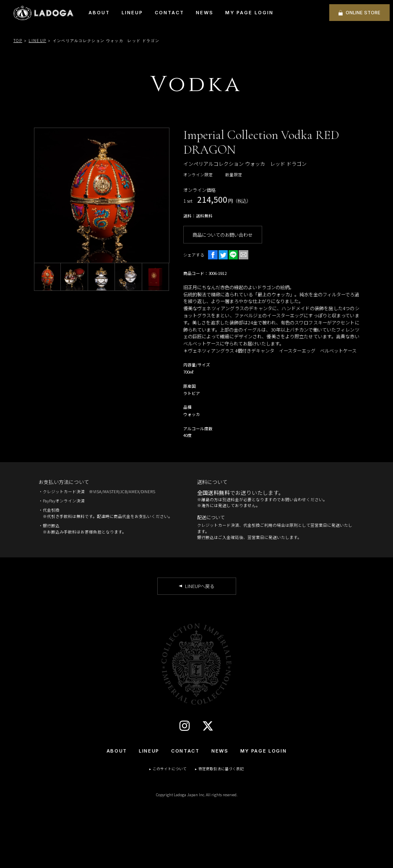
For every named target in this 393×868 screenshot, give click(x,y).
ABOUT (99, 13)
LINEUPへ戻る (200, 586)
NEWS (205, 13)
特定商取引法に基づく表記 (221, 769)
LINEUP (132, 13)
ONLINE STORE (363, 13)
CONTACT (169, 13)
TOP (18, 41)
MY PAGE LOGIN (249, 13)
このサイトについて (170, 769)
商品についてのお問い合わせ (223, 235)
